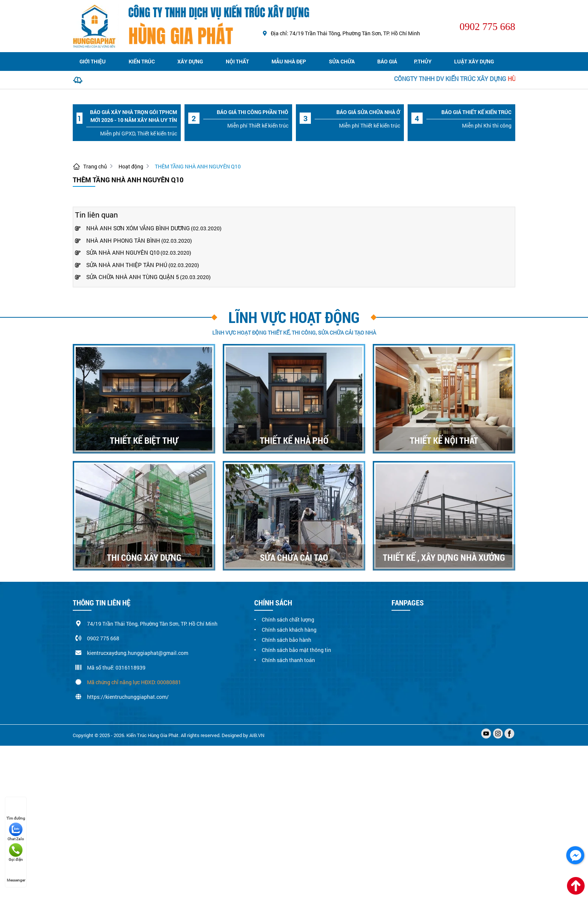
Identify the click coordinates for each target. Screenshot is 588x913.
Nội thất (237, 61)
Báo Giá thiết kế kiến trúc (476, 112)
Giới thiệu (93, 61)
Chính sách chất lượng (288, 619)
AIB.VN (257, 735)
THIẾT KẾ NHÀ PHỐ (294, 440)
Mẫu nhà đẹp (289, 61)
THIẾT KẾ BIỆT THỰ (144, 440)
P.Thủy (423, 61)
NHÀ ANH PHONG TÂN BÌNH (118, 240)
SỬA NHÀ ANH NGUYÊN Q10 (117, 252)
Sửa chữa (342, 61)
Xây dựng (190, 61)
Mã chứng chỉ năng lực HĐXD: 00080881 (134, 682)
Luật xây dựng (474, 61)
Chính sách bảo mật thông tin (296, 650)
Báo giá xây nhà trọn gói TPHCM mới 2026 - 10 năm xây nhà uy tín (133, 116)
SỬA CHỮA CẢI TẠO (294, 557)
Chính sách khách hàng (289, 630)
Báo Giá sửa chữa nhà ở (368, 112)
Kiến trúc (142, 61)
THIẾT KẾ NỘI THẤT (444, 440)
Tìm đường (16, 811)
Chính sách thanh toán (288, 660)
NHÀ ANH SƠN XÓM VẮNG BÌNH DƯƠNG (132, 228)
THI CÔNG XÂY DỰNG (144, 557)
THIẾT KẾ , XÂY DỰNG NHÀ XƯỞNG (444, 557)
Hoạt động (131, 166)
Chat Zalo (16, 832)
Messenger (16, 873)
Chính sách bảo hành (286, 640)
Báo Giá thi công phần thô (253, 112)
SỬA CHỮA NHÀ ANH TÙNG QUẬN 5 (127, 277)
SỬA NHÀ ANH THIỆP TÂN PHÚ (121, 265)
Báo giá (387, 61)
